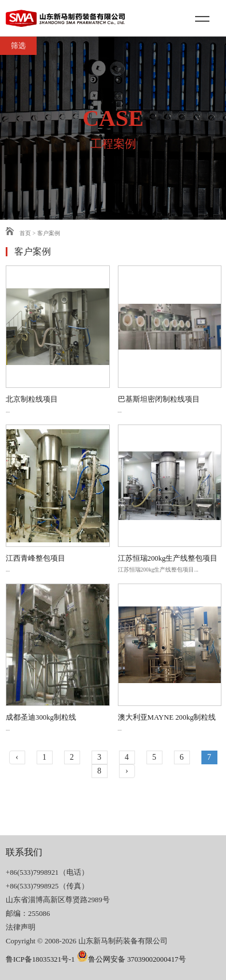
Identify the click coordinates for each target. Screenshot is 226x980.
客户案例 (49, 233)
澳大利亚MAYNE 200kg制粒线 (167, 717)
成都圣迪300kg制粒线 (41, 717)
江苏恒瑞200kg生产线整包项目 (168, 558)
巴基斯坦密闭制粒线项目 (159, 399)
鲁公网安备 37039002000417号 (131, 959)
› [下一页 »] (127, 771)
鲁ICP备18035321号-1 (40, 959)
